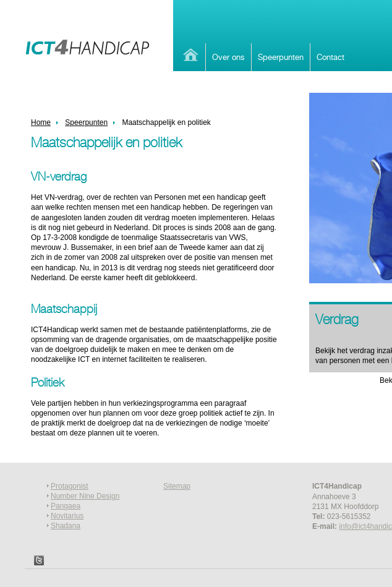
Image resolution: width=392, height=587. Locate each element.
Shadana (66, 526)
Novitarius (67, 516)
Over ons (228, 57)
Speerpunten (281, 57)
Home (189, 55)
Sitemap (177, 486)
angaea (68, 506)
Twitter (39, 560)
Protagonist (70, 486)
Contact (330, 57)
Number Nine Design (85, 496)
